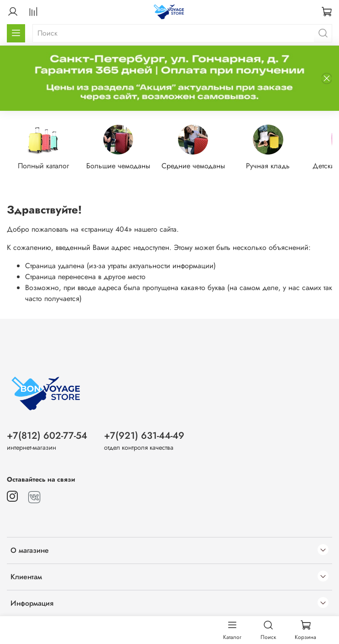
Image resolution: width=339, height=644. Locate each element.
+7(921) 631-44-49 (144, 436)
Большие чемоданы (123, 166)
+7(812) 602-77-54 (47, 436)
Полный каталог (46, 166)
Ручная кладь (277, 166)
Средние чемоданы (200, 166)
